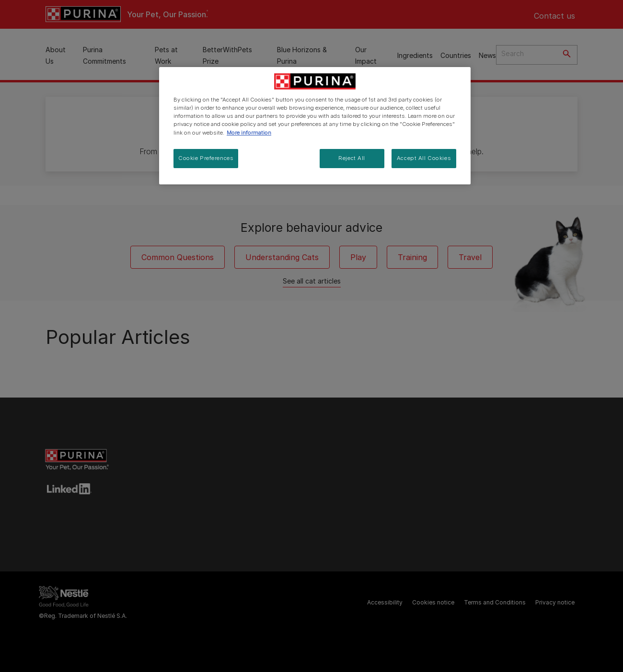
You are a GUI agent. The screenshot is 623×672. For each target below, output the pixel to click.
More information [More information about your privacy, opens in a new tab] (249, 133)
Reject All (352, 158)
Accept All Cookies (424, 158)
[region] (315, 125)
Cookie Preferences (206, 158)
